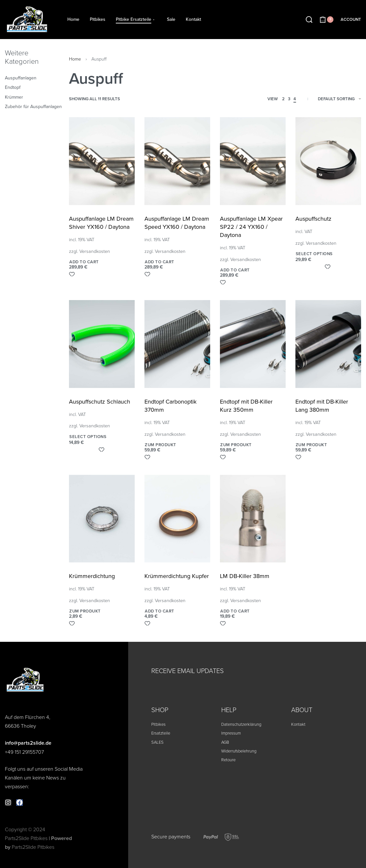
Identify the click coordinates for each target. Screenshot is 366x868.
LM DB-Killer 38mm (245, 576)
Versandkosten (95, 251)
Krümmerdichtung (92, 576)
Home (75, 59)
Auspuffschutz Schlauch (100, 402)
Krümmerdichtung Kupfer (177, 576)
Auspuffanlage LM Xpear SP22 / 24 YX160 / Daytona (251, 227)
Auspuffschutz (313, 219)
